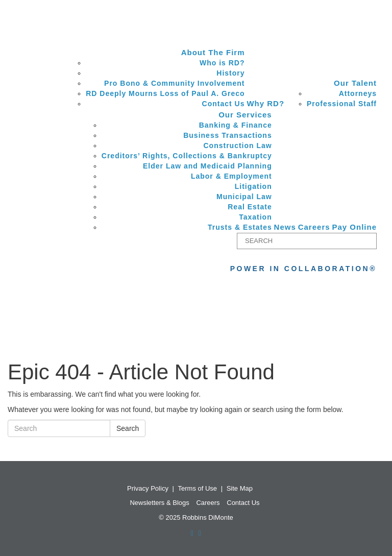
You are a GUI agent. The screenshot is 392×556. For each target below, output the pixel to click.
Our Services (245, 115)
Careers (314, 227)
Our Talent (355, 83)
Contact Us (243, 503)
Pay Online (354, 227)
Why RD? (265, 103)
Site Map (240, 488)
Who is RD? (222, 63)
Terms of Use (198, 488)
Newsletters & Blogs (159, 503)
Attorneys (358, 93)
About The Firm (213, 52)
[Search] (307, 241)
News (285, 227)
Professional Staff (342, 104)
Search (128, 428)
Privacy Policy (148, 488)
